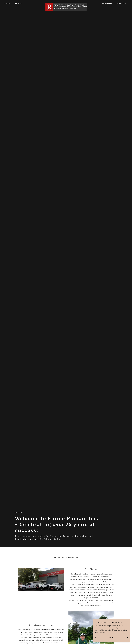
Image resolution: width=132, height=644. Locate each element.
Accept (111, 637)
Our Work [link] (18, 3)
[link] (66, 3)
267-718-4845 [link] (20, 513)
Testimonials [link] (107, 3)
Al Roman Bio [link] (122, 3)
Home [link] (8, 3)
